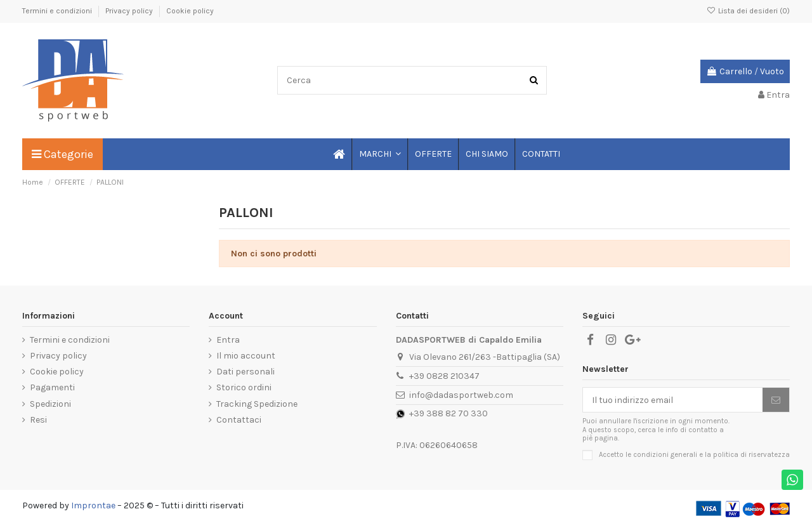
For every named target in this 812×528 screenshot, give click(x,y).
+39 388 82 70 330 (449, 413)
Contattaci (239, 420)
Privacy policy (130, 11)
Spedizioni (50, 404)
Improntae (93, 505)
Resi (38, 420)
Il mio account (246, 356)
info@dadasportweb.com (461, 395)
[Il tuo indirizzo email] (673, 400)
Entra (228, 340)
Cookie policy (190, 11)
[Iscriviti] (776, 400)
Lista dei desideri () (748, 11)
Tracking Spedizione (257, 404)
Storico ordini (244, 387)
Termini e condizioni (58, 11)
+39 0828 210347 (444, 376)
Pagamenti (52, 387)
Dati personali (246, 372)
